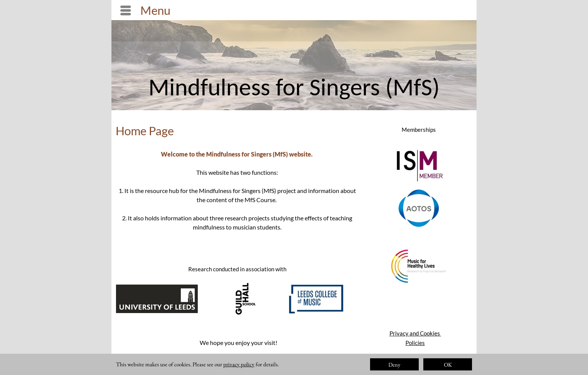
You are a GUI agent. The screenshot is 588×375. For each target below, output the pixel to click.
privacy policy (239, 364)
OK (448, 365)
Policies (415, 343)
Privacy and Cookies (415, 333)
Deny (394, 365)
